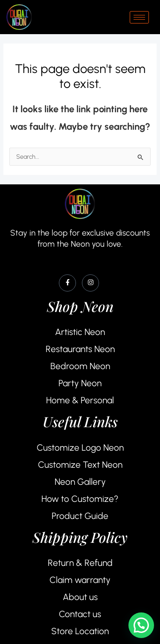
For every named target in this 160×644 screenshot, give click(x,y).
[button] (141, 625)
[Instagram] (90, 283)
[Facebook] (67, 283)
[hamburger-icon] (139, 17)
